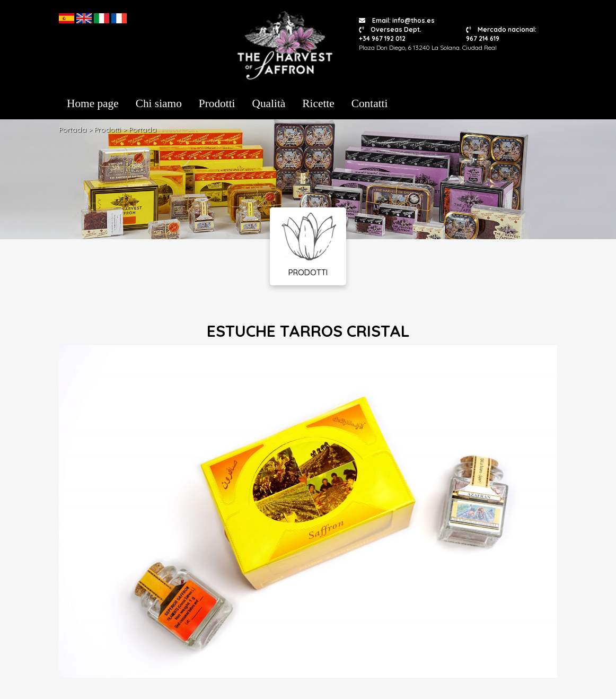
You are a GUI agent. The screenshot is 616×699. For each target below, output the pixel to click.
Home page (93, 103)
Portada (73, 129)
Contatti (370, 103)
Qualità (269, 103)
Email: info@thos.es (397, 20)
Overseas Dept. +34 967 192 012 (390, 34)
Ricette (318, 103)
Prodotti (217, 103)
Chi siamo (159, 103)
